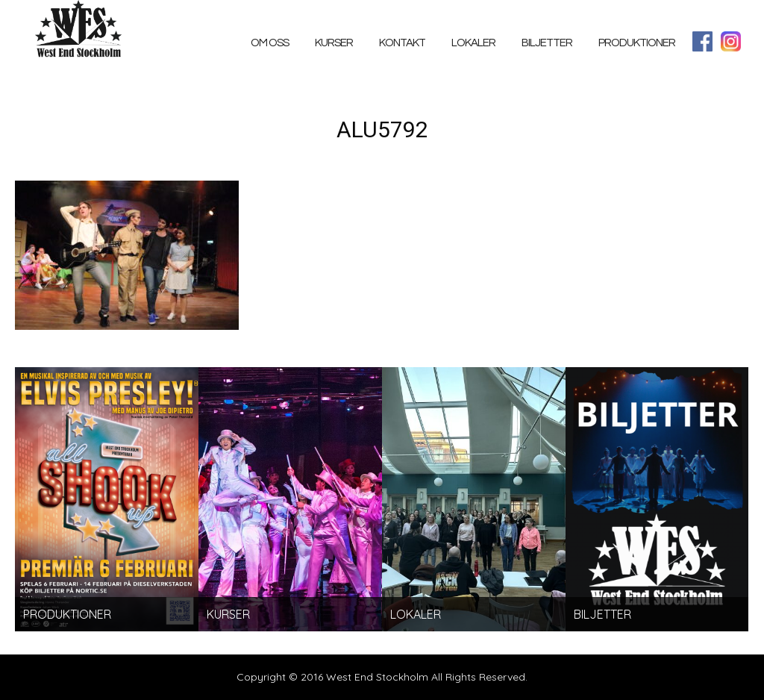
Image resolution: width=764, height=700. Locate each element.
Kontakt (402, 43)
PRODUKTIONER (637, 43)
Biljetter (547, 43)
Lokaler (473, 43)
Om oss (270, 43)
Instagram (731, 41)
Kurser (334, 43)
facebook (702, 41)
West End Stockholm (82, 31)
